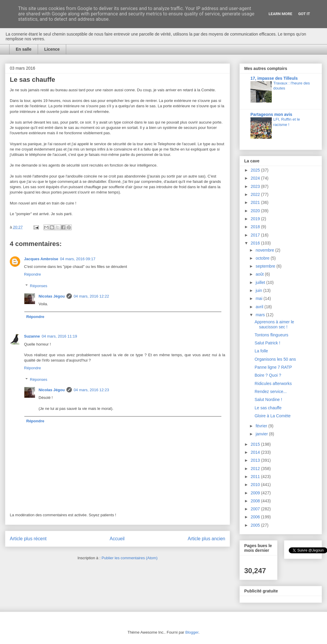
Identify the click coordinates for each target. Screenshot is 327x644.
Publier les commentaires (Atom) (130, 558)
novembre (265, 250)
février (262, 426)
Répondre (32, 274)
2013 (256, 460)
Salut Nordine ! (268, 399)
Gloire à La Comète (273, 416)
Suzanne (32, 336)
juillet (261, 282)
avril (260, 307)
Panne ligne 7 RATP (273, 367)
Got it (304, 14)
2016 (256, 243)
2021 (256, 202)
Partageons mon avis (271, 114)
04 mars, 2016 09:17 (78, 259)
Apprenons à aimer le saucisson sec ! (274, 324)
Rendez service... (271, 391)
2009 (256, 493)
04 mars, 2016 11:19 (59, 336)
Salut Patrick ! (267, 343)
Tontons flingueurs (272, 335)
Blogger (192, 632)
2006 (256, 517)
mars (261, 315)
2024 (256, 178)
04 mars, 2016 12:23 (91, 390)
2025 (256, 170)
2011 (256, 477)
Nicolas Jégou (52, 296)
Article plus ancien (206, 539)
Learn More (280, 14)
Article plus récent (28, 539)
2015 (256, 444)
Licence (52, 49)
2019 (256, 219)
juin (259, 290)
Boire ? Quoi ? (268, 375)
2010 (256, 485)
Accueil (117, 539)
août (260, 274)
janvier (262, 434)
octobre (263, 258)
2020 (256, 211)
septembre (266, 266)
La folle (261, 351)
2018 (256, 227)
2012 (256, 469)
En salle (24, 49)
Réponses (39, 286)
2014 (256, 452)
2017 (256, 235)
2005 (256, 525)
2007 (256, 509)
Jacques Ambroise (41, 259)
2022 (256, 194)
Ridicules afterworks (273, 383)
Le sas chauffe (268, 408)
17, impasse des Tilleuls (274, 78)
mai (259, 298)
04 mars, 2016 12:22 (91, 296)
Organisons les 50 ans (275, 359)
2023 (256, 186)
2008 (256, 501)
